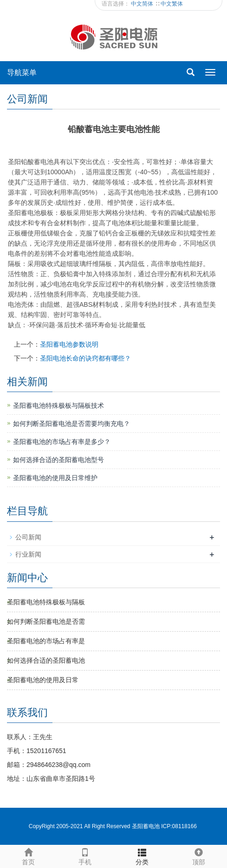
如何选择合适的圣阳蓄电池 (46, 660)
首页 (28, 855)
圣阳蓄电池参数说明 (69, 344)
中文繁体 (172, 4)
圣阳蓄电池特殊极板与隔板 (46, 602)
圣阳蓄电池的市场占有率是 (46, 641)
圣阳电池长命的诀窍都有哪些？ (85, 358)
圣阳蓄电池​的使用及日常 (43, 680)
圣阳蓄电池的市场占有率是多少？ (62, 442)
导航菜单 (22, 73)
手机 (85, 855)
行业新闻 (28, 554)
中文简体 (143, 4)
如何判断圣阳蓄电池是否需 (46, 621)
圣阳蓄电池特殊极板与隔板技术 (58, 405)
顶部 (199, 855)
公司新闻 (28, 537)
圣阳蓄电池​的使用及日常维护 (55, 478)
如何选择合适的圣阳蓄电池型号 (58, 460)
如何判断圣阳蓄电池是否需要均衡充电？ (71, 424)
